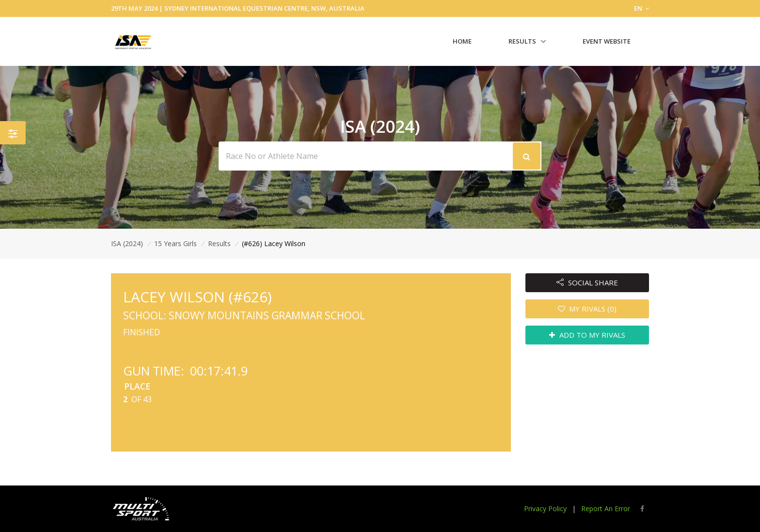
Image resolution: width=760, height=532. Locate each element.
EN (641, 8)
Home (462, 41)
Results (522, 41)
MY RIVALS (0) (587, 309)
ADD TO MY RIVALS (587, 335)
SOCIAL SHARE (587, 282)
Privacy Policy (545, 509)
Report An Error (606, 509)
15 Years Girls (175, 243)
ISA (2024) (127, 243)
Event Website (607, 41)
